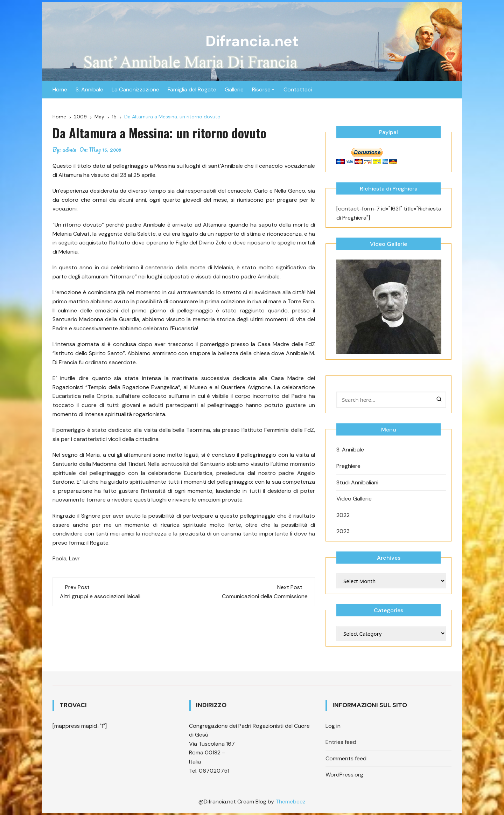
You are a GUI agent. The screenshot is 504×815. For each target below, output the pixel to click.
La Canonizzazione (135, 89)
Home (60, 89)
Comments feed (346, 758)
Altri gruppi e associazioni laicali (100, 596)
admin (69, 150)
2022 (343, 515)
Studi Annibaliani (357, 482)
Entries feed (341, 742)
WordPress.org (344, 775)
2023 (343, 531)
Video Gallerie (354, 499)
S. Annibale (89, 89)
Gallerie (234, 89)
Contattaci (298, 89)
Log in (333, 726)
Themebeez (290, 802)
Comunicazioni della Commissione (265, 596)
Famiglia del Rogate (192, 89)
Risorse (261, 89)
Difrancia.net (252, 41)
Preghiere (348, 466)
